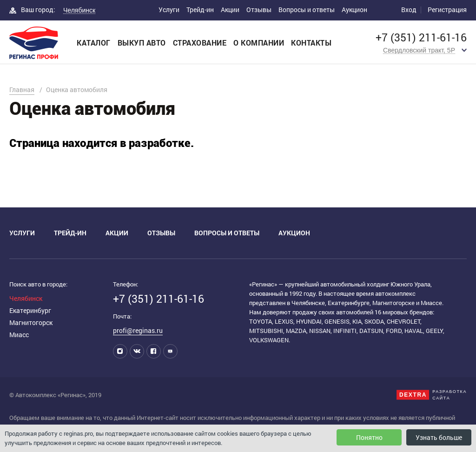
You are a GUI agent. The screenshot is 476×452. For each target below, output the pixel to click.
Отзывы (259, 10)
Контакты (311, 43)
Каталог (94, 43)
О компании (259, 43)
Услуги (169, 10)
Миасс (19, 335)
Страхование (200, 43)
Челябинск (26, 298)
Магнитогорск (31, 322)
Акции (230, 10)
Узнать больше (439, 437)
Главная (22, 90)
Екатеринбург (30, 310)
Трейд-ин (200, 10)
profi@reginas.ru (138, 330)
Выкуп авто (142, 43)
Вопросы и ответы (307, 10)
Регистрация (447, 10)
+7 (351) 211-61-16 (421, 37)
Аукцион (354, 10)
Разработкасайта (450, 395)
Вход (409, 10)
